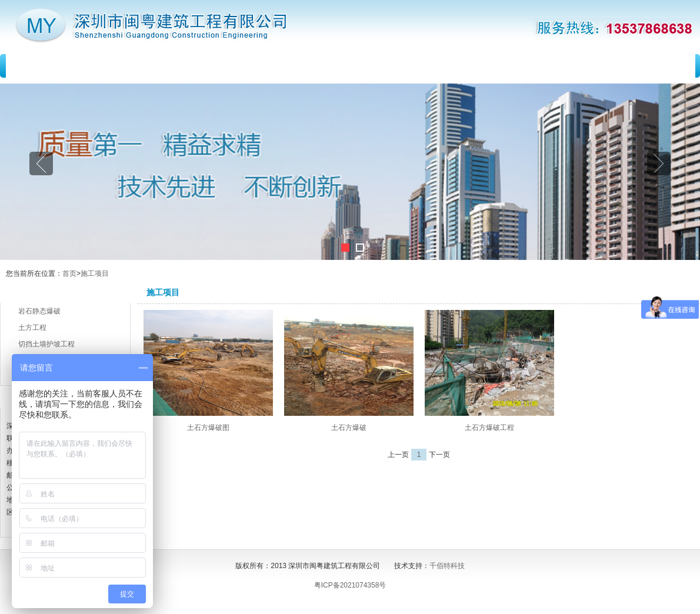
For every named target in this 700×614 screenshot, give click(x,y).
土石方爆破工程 (489, 428)
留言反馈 (514, 66)
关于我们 (152, 66)
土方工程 (32, 328)
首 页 (49, 66)
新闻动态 (272, 66)
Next (659, 163)
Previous (41, 163)
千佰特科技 (447, 566)
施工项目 (394, 66)
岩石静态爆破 (39, 311)
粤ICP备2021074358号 (350, 585)
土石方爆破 (349, 428)
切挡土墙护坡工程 (46, 344)
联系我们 (635, 66)
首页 (69, 273)
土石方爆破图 (208, 428)
